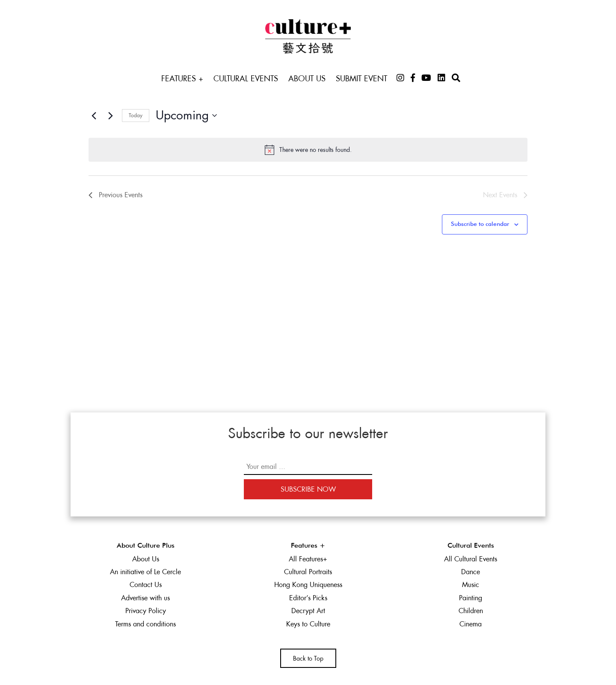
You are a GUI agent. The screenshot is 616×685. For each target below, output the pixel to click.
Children (471, 611)
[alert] (308, 150)
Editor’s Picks (308, 598)
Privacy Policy (146, 611)
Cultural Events (246, 79)
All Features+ (308, 559)
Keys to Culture (308, 624)
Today (136, 116)
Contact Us (146, 585)
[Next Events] (110, 116)
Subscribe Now (308, 489)
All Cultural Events (471, 559)
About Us (307, 79)
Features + (182, 79)
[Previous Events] (94, 116)
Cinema (471, 624)
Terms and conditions (145, 624)
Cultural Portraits (308, 572)
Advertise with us (145, 598)
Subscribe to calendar (480, 224)
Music (471, 585)
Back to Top (308, 658)
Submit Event (361, 79)
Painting (471, 598)
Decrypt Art (308, 611)
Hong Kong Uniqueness (308, 585)
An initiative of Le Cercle (145, 572)
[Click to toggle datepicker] (186, 116)
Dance (471, 572)
